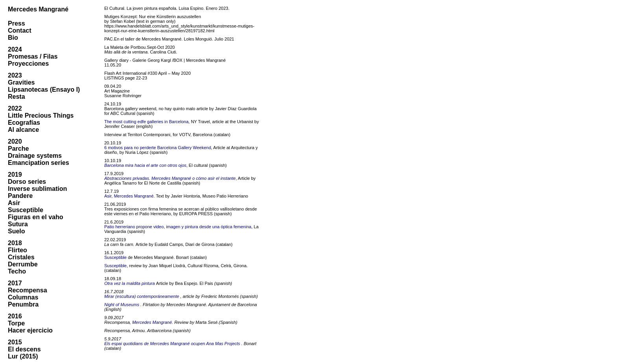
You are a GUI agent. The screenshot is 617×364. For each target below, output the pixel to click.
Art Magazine (117, 91)
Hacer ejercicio (30, 330)
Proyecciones (28, 64)
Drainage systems (35, 156)
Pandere (20, 196)
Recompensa (28, 290)
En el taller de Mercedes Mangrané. (148, 39)
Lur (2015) (23, 356)
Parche (18, 149)
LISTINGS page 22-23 (126, 78)
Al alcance (23, 130)
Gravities (21, 82)
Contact (20, 30)
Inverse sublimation (37, 189)
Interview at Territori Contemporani (137, 135)
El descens (24, 349)
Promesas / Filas (33, 56)
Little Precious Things (41, 115)
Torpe (16, 323)
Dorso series (27, 182)
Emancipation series (39, 163)
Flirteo (18, 250)
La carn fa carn (119, 244)
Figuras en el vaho (35, 217)
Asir (14, 203)
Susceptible (26, 210)
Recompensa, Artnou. (125, 331)
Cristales (21, 257)
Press (17, 23)
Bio (13, 38)
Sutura (18, 224)
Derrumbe (23, 264)
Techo (17, 271)
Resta (17, 97)
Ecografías (24, 123)
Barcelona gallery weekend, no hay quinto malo (150, 109)
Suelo (17, 231)
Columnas (23, 297)
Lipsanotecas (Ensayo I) (44, 90)
